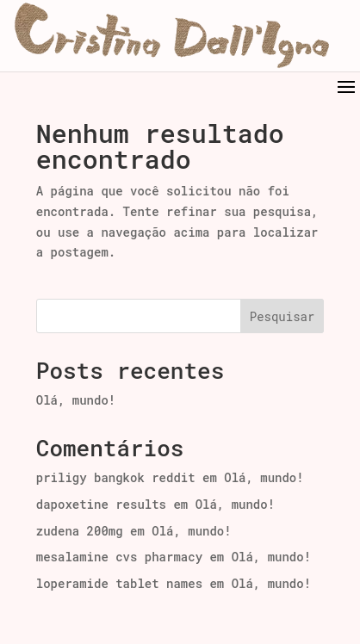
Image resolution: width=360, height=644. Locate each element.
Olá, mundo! (76, 400)
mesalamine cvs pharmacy (119, 557)
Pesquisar (282, 316)
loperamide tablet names (119, 583)
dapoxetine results (101, 504)
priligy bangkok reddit (116, 477)
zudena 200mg (80, 531)
